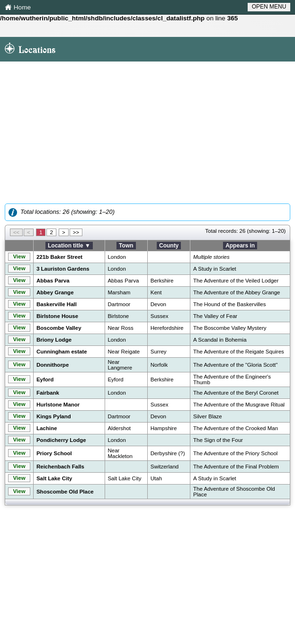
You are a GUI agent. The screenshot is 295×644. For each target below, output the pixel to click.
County (169, 246)
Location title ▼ (69, 246)
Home (18, 8)
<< (16, 232)
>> (76, 232)
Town (126, 246)
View (19, 256)
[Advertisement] (147, 132)
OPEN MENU (269, 7)
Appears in (240, 246)
